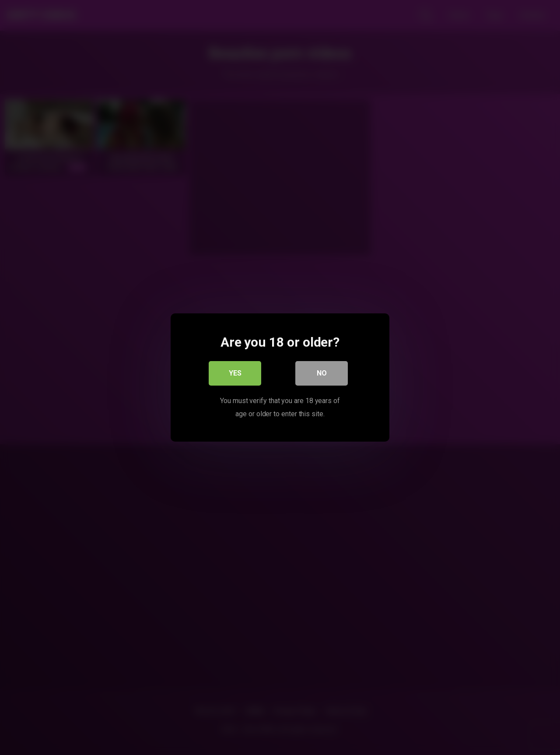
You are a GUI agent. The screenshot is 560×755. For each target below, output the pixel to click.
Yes (235, 373)
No (322, 373)
